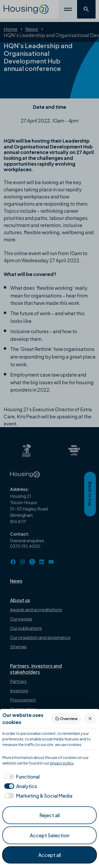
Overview (66, 719)
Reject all (50, 815)
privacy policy (62, 763)
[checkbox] (21, 777)
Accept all (50, 855)
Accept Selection (50, 835)
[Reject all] (90, 718)
